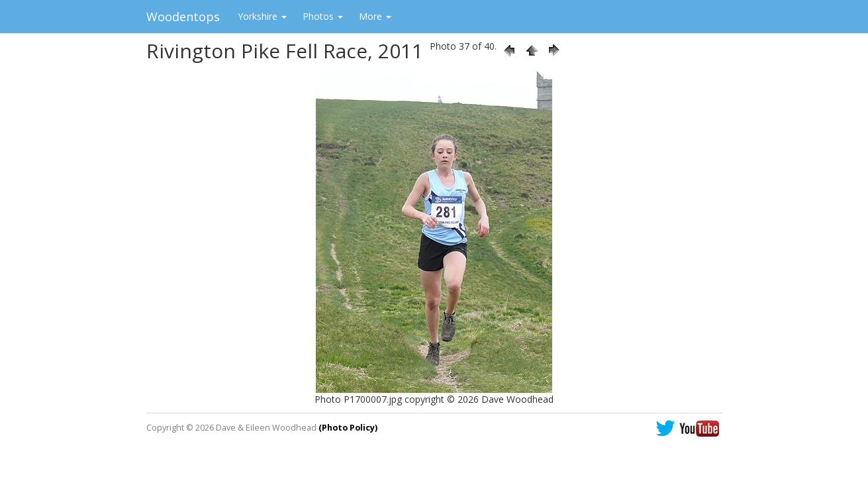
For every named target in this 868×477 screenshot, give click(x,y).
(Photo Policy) (348, 428)
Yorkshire (262, 16)
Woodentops (183, 17)
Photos (323, 16)
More (375, 16)
